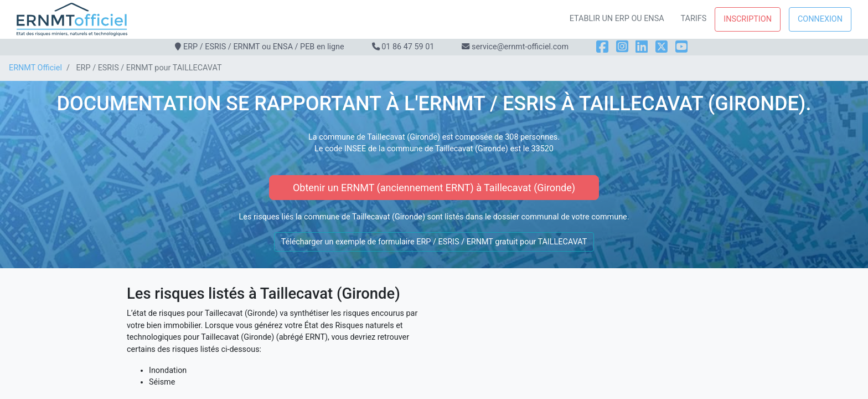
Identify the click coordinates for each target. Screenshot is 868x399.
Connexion (820, 19)
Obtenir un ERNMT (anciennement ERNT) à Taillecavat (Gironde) (434, 188)
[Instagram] (622, 47)
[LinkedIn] (642, 47)
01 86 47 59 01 (408, 47)
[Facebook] (602, 47)
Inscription (748, 19)
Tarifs (694, 19)
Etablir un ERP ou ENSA (617, 19)
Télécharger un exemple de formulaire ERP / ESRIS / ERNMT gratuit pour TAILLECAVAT (434, 242)
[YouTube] (681, 47)
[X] (662, 47)
